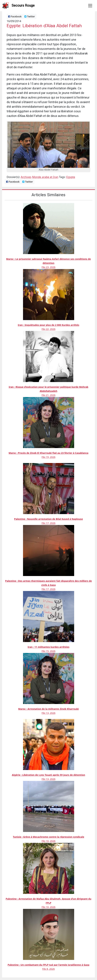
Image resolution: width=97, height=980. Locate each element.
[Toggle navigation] (90, 6)
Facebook (15, 16)
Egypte (71, 177)
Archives (26, 177)
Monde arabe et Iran (45, 177)
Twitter (30, 16)
